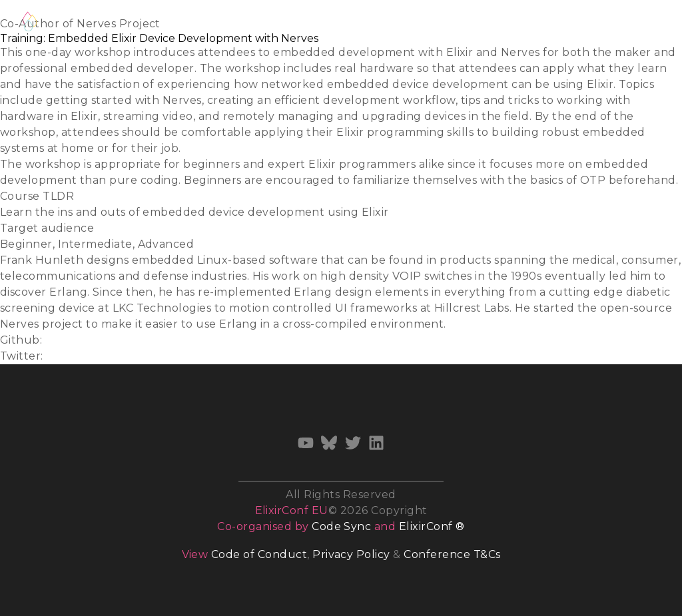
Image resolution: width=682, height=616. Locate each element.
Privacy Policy (351, 554)
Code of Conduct (259, 554)
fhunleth (71, 340)
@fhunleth (77, 356)
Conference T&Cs (452, 554)
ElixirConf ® (432, 526)
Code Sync (341, 526)
